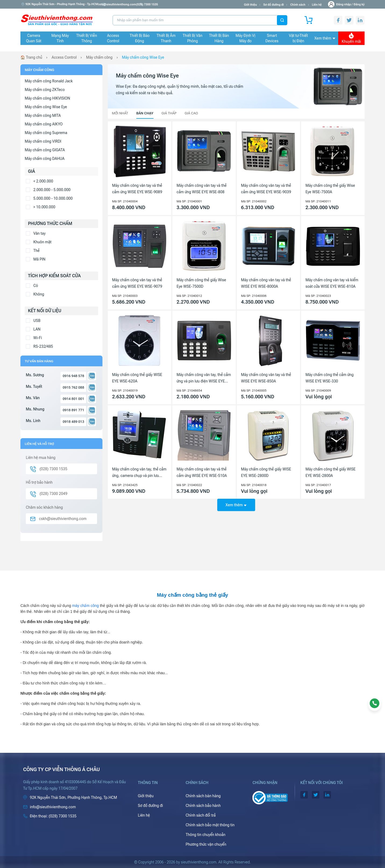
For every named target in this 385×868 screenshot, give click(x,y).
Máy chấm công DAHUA (45, 159)
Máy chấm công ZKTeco (45, 90)
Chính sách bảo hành (203, 806)
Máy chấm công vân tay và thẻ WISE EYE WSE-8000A (266, 283)
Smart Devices (272, 38)
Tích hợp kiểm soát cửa (54, 276)
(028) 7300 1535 (161, 4)
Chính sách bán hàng (203, 796)
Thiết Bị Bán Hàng (219, 38)
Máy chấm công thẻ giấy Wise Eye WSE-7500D (201, 283)
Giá (31, 171)
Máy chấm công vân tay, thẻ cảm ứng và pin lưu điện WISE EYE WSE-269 (204, 378)
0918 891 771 (73, 410)
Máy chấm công (100, 57)
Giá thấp (169, 113)
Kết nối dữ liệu (45, 311)
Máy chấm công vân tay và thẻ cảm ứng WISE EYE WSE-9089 (137, 189)
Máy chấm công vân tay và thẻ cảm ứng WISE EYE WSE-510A (202, 472)
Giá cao (191, 113)
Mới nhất (120, 113)
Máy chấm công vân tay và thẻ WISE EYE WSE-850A (266, 378)
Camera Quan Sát (34, 38)
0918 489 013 (73, 422)
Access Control (113, 38)
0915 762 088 (73, 387)
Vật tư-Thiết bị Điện (299, 38)
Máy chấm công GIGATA (45, 150)
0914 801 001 (73, 399)
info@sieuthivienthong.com (123, 4)
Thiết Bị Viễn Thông (87, 38)
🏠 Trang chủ (31, 57)
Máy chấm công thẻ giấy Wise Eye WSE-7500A (330, 189)
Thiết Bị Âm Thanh (166, 38)
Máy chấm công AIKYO (44, 124)
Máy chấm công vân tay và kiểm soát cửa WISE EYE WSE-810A (332, 283)
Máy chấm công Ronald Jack (49, 81)
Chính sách (298, 5)
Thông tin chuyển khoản (205, 835)
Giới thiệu (250, 5)
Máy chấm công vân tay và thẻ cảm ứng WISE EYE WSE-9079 (137, 283)
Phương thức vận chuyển (206, 844)
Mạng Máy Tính (60, 38)
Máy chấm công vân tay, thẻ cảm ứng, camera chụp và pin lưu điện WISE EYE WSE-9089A (139, 473)
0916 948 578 (73, 376)
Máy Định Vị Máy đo (245, 38)
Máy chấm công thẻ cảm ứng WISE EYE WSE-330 (329, 378)
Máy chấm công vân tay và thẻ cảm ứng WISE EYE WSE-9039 (266, 189)
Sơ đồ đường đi (273, 5)
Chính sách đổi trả (201, 815)
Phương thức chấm (50, 224)
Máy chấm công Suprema (46, 133)
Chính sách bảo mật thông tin (210, 825)
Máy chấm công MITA (43, 115)
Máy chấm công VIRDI (43, 141)
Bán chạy (145, 113)
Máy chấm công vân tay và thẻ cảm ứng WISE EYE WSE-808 (202, 189)
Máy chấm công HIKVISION (47, 98)
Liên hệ (317, 5)
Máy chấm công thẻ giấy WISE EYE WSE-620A (137, 378)
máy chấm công (85, 606)
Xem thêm (325, 38)
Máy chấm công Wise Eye (143, 57)
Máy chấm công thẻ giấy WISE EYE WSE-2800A (330, 472)
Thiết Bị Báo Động (140, 38)
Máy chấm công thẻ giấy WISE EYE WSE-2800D (266, 472)
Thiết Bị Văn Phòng (192, 38)
